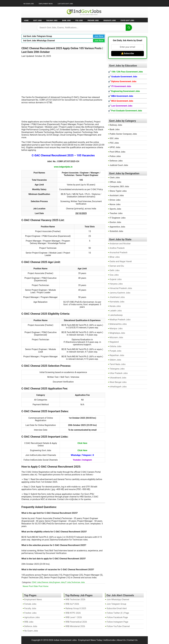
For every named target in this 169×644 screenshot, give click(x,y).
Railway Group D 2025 (76, 608)
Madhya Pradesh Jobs (120, 320)
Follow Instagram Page (117, 622)
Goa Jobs (114, 275)
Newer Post (28, 586)
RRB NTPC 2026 (73, 613)
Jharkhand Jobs (117, 297)
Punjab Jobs (116, 351)
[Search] (129, 28)
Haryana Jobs (116, 284)
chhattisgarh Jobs (118, 387)
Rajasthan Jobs (117, 355)
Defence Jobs (31, 626)
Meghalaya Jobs (117, 333)
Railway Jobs (52, 21)
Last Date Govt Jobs (65, 4)
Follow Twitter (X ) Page (118, 613)
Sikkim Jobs (115, 360)
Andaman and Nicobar (120, 244)
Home (26, 21)
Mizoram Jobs (116, 337)
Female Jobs (30, 604)
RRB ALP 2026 (72, 604)
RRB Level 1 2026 (74, 617)
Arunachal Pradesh (119, 253)
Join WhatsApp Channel (118, 599)
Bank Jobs (66, 21)
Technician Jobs (78, 582)
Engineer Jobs (59, 582)
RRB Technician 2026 (75, 599)
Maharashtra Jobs (118, 324)
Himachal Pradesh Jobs (121, 288)
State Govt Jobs (127, 21)
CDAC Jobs (36, 582)
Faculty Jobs (30, 608)
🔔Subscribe (127, 53)
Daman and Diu (117, 266)
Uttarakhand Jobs (118, 378)
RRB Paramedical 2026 (76, 622)
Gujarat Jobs (116, 279)
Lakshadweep (116, 315)
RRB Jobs (29, 622)
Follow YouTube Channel (118, 626)
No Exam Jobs (29, 4)
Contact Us (132, 640)
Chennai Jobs (47, 582)
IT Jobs (68, 582)
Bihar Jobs (115, 257)
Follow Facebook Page (117, 617)
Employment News (46, 4)
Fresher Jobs (93, 21)
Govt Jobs (38, 21)
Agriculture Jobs (32, 617)
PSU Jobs (79, 21)
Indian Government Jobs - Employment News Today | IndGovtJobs (85, 640)
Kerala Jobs (115, 306)
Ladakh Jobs (116, 311)
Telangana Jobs (117, 369)
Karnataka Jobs (117, 302)
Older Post (38, 586)
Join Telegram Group (116, 604)
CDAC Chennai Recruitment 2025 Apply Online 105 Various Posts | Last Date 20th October (62, 50)
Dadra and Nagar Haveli (121, 261)
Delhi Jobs (115, 270)
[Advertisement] (63, 75)
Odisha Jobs (116, 346)
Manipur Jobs (116, 329)
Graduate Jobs (110, 21)
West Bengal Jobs (118, 382)
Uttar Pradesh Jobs (119, 373)
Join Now (99, 36)
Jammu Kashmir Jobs (120, 293)
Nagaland (114, 342)
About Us (121, 640)
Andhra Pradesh (117, 248)
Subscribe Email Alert (117, 608)
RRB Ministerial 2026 (75, 626)
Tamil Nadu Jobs (118, 364)
